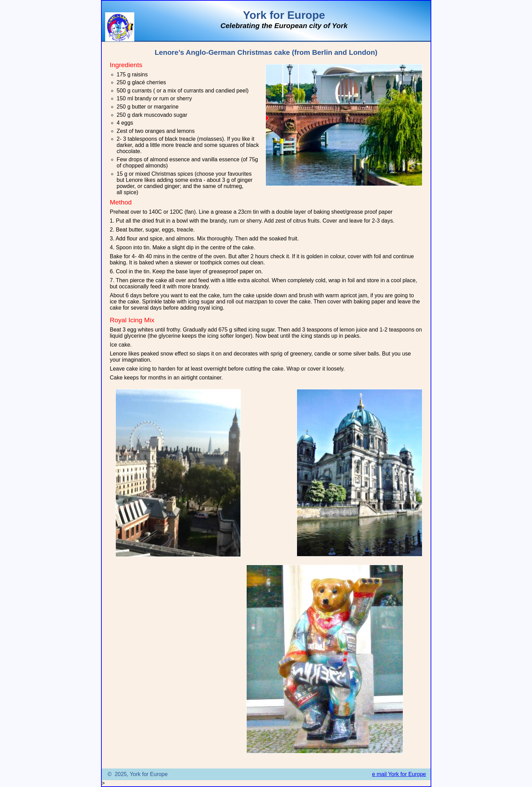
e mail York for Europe (399, 774)
